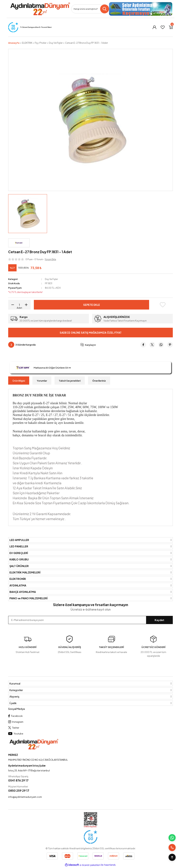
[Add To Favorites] (163, 305)
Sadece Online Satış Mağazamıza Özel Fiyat (91, 333)
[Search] (90, 9)
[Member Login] (154, 27)
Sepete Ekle (91, 305)
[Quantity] (19, 305)
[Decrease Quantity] (11, 305)
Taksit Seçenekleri (70, 381)
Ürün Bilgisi (19, 381)
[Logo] (40, 9)
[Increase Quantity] (27, 305)
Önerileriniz (99, 381)
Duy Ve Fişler (51, 279)
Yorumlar (42, 381)
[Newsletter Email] (90, 620)
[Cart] (171, 27)
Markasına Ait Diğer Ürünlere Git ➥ (42, 368)
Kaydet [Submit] (159, 620)
